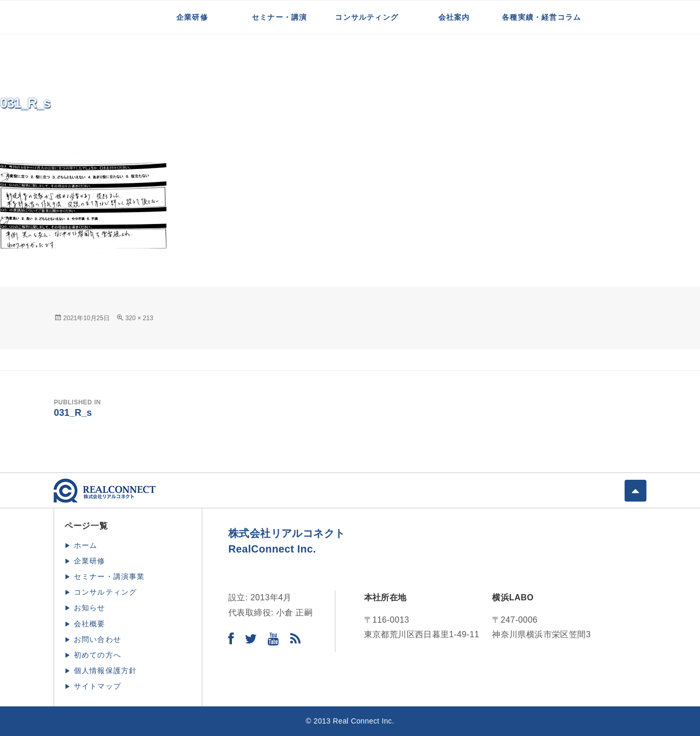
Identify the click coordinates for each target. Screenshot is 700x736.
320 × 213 (139, 318)
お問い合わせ (98, 639)
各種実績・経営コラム (541, 17)
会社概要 (90, 624)
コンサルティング (367, 17)
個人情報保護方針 (106, 671)
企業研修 (192, 17)
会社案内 (454, 17)
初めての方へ (98, 655)
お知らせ (90, 608)
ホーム (86, 545)
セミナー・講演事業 (109, 576)
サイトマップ (98, 686)
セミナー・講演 (279, 17)
